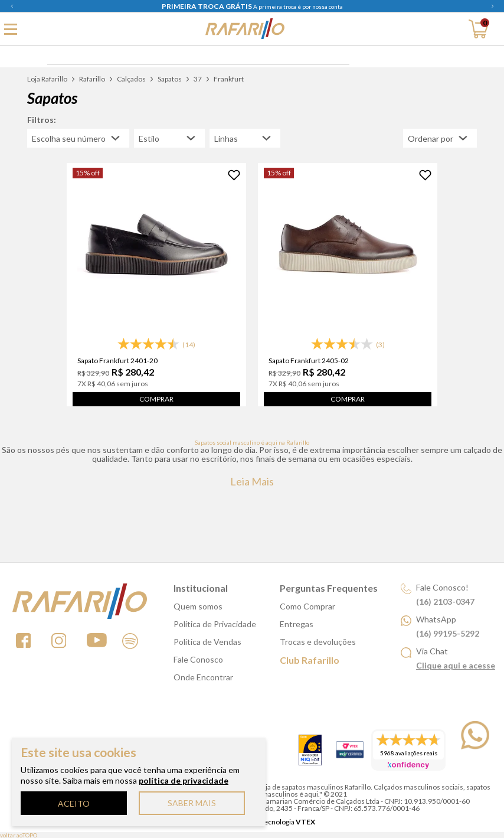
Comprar (156, 399)
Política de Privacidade (215, 624)
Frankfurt (229, 79)
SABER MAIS (192, 803)
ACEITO (74, 803)
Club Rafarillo (310, 660)
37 (198, 79)
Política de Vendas (207, 642)
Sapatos (170, 79)
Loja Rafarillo (47, 79)
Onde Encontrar (203, 677)
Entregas (297, 624)
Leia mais (252, 481)
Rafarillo (92, 79)
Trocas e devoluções (318, 642)
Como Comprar (307, 606)
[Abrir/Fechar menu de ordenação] (440, 138)
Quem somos (198, 606)
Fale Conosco (198, 659)
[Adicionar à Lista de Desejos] (234, 175)
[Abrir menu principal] (11, 29)
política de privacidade (184, 780)
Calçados (131, 79)
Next (492, 6)
